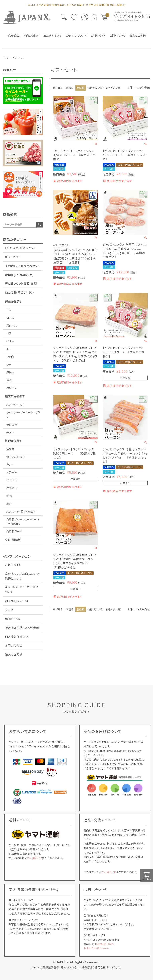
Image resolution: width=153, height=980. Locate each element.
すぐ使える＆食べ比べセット (23, 266)
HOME (6, 58)
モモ (9, 349)
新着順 (70, 88)
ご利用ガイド (13, 565)
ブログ (9, 610)
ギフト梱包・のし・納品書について (22, 589)
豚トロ (10, 372)
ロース (10, 318)
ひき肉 (10, 357)
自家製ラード (14, 531)
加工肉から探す (15, 396)
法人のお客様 (14, 654)
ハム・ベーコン (15, 405)
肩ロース (12, 325)
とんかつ (11, 480)
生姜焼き (12, 488)
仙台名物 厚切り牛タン (20, 292)
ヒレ (9, 310)
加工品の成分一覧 (17, 601)
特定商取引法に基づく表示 (22, 628)
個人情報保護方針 (17, 637)
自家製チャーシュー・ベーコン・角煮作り (23, 521)
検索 (40, 225)
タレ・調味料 (13, 540)
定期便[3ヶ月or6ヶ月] (19, 275)
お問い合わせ (13, 645)
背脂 (9, 380)
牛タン (10, 432)
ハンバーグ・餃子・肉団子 (21, 511)
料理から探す (13, 441)
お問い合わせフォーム (96, 948)
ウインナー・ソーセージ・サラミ (23, 415)
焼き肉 (10, 449)
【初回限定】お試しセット (20, 248)
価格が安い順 (95, 88)
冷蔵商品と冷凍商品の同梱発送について (22, 576)
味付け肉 (12, 425)
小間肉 (10, 341)
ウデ (9, 365)
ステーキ (12, 472)
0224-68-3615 (105, 944)
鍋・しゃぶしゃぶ (16, 457)
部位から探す (13, 301)
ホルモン (12, 388)
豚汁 (9, 504)
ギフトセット (13, 257)
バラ (9, 333)
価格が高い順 (113, 88)
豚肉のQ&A (12, 619)
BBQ (9, 496)
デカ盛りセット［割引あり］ (21, 283)
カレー (10, 465)
